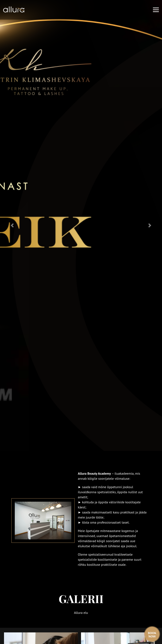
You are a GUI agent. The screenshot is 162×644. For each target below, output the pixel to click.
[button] (12, 225)
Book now (152, 635)
